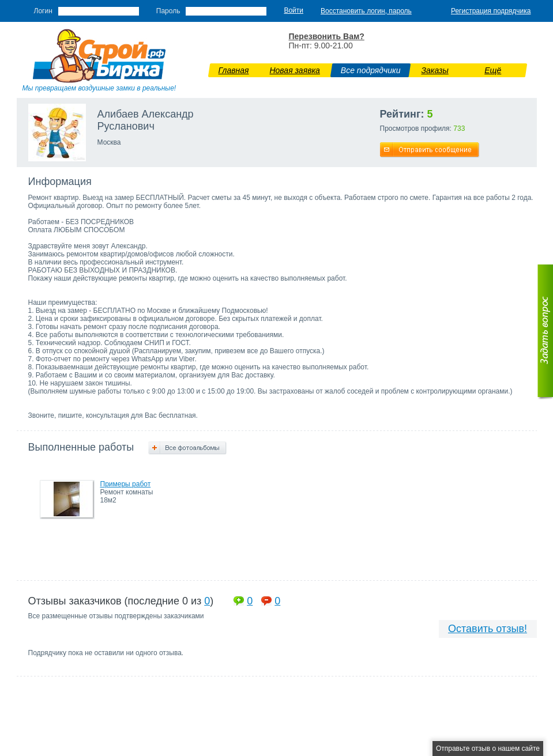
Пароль (168, 11)
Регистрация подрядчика (491, 11)
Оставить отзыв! (488, 629)
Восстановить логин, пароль (366, 11)
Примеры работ (126, 484)
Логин (43, 11)
